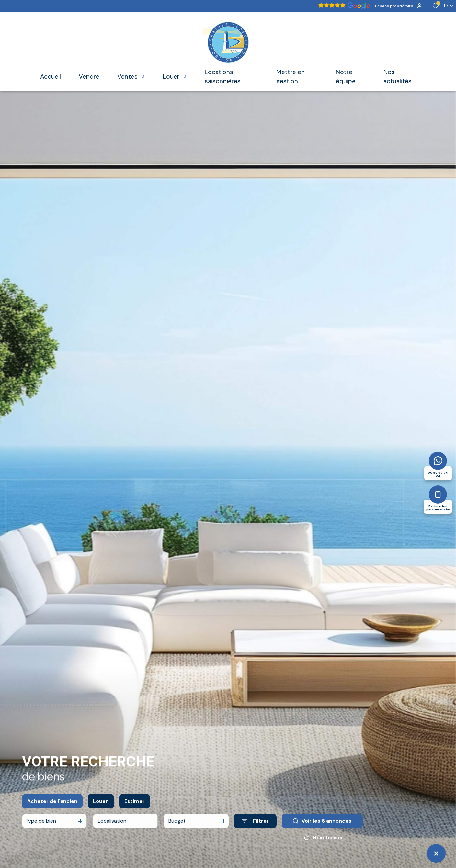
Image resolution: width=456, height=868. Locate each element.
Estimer (135, 808)
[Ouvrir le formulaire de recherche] (255, 828)
